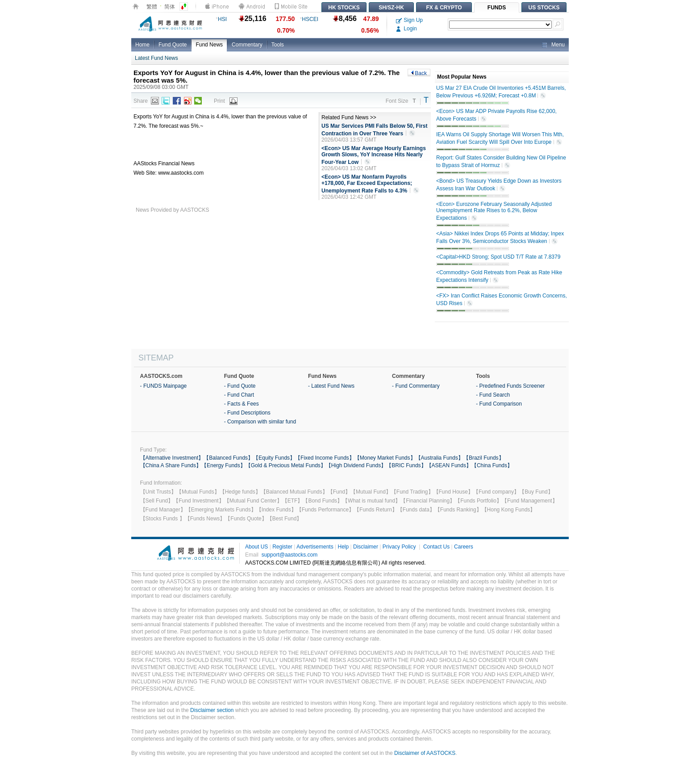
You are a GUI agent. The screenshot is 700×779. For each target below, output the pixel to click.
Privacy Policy (399, 547)
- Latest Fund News (331, 386)
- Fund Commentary (416, 386)
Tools (278, 45)
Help (343, 547)
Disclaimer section (212, 710)
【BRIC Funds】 (406, 465)
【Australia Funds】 (440, 458)
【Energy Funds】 (223, 465)
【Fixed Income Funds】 (325, 458)
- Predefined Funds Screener (510, 386)
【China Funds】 (492, 465)
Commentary (247, 45)
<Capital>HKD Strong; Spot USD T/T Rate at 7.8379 (498, 257)
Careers (464, 547)
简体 (170, 7)
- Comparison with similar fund (260, 422)
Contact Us (436, 547)
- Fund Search (493, 395)
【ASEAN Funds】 (449, 465)
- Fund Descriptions (247, 413)
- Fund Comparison (499, 404)
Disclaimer (366, 547)
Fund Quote (173, 45)
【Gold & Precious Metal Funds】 (286, 465)
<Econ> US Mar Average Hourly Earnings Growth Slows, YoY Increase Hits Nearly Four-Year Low (374, 155)
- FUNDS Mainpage (164, 386)
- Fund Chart (239, 395)
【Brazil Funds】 (484, 458)
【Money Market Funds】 (385, 458)
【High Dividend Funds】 (356, 465)
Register (282, 547)
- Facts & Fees (242, 404)
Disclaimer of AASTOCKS (425, 753)
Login (406, 29)
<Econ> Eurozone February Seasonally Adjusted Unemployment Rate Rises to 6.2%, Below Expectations (494, 211)
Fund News (209, 45)
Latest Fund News (156, 58)
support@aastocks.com (290, 555)
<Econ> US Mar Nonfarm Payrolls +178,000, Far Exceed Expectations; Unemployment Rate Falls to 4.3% (370, 184)
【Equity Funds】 (274, 458)
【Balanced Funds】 (228, 458)
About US (256, 547)
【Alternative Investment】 (172, 458)
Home (142, 45)
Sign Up (409, 20)
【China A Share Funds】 (171, 465)
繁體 (152, 7)
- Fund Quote (240, 386)
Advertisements (315, 547)
